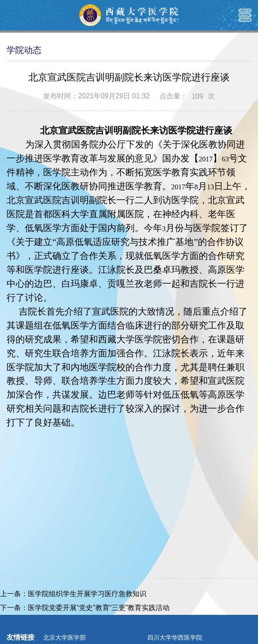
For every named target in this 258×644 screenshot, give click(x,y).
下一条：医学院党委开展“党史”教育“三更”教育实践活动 (85, 608)
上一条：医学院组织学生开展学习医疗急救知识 (73, 594)
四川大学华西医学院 (175, 637)
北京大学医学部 (64, 637)
